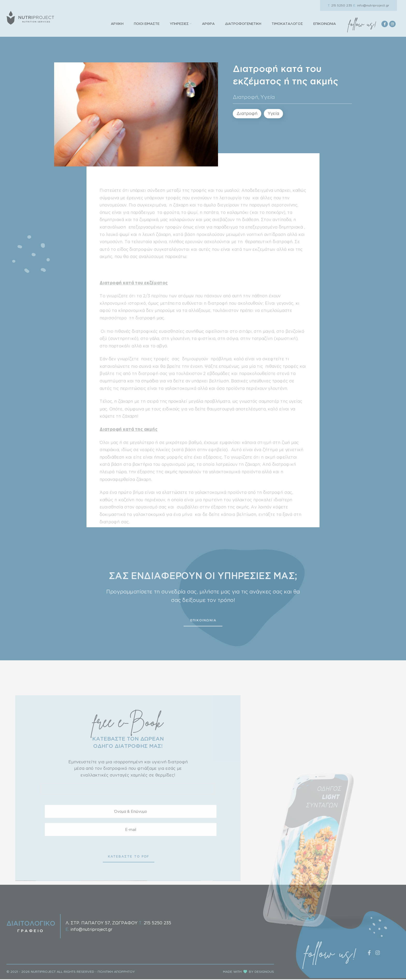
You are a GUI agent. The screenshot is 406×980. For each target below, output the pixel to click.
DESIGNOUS (264, 973)
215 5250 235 (340, 5)
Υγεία (268, 98)
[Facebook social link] (385, 24)
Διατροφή (246, 98)
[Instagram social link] (392, 24)
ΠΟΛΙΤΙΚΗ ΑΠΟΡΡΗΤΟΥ (116, 973)
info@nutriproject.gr (371, 5)
